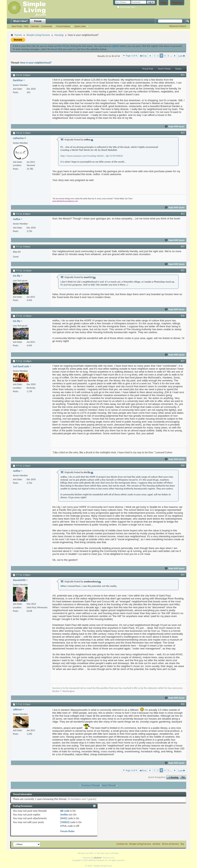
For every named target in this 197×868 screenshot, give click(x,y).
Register (177, 3)
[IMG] (64, 818)
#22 (183, 133)
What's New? (20, 21)
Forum (38, 21)
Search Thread (164, 69)
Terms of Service (170, 844)
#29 (183, 575)
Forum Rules (67, 831)
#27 (183, 361)
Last (182, 56)
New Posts (17, 26)
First (143, 56)
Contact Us (122, 844)
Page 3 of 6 (132, 56)
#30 (183, 704)
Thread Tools (148, 69)
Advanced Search (178, 26)
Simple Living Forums (38, 35)
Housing (59, 35)
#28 (183, 465)
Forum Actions (63, 26)
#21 (183, 75)
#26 (183, 316)
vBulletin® (98, 858)
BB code (65, 811)
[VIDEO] (65, 822)
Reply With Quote (175, 127)
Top (183, 777)
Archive (157, 844)
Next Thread (109, 785)
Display (178, 69)
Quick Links (80, 26)
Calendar (35, 26)
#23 (183, 214)
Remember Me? (126, 7)
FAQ (26, 26)
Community (47, 26)
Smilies (64, 815)
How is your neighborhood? (36, 63)
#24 (183, 246)
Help (163, 3)
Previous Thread (90, 785)
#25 (183, 270)
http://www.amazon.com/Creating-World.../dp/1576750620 (92, 156)
